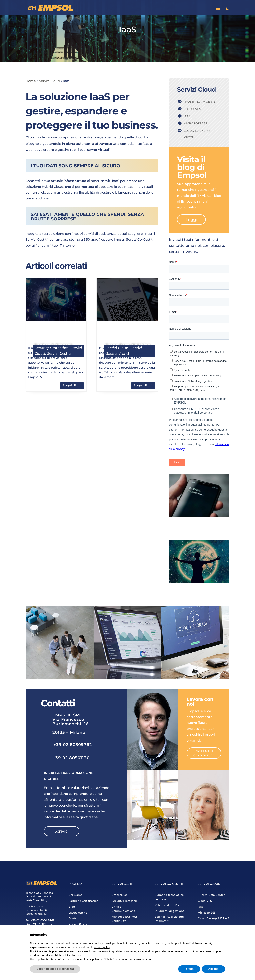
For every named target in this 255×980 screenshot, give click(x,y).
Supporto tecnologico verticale (169, 897)
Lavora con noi (78, 913)
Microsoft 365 (195, 123)
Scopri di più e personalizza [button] (55, 969)
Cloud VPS (192, 109)
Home (31, 81)
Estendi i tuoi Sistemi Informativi (169, 919)
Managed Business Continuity (125, 919)
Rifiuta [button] (189, 969)
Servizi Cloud (49, 81)
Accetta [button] (213, 969)
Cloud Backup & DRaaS (197, 134)
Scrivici (62, 831)
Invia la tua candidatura (204, 753)
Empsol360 (119, 895)
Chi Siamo (76, 895)
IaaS (187, 116)
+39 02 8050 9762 (43, 920)
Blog (72, 907)
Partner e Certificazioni (84, 901)
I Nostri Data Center (200, 102)
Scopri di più (72, 385)
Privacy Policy (78, 924)
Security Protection (124, 901)
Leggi (191, 220)
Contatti (74, 918)
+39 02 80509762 (73, 745)
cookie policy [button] (102, 947)
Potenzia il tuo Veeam (170, 905)
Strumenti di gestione (170, 911)
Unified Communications (123, 909)
